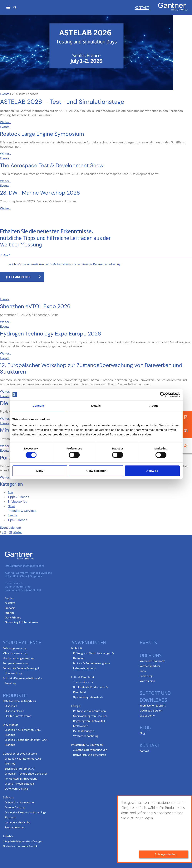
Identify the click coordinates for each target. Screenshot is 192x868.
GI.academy (147, 716)
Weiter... (5, 122)
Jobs (143, 671)
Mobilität (77, 648)
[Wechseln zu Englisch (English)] (9, 598)
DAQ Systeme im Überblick (19, 701)
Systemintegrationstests (88, 697)
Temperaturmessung (16, 663)
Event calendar (11, 528)
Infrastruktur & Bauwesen (87, 745)
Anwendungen (89, 642)
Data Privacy (13, 618)
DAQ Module (11, 725)
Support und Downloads (155, 696)
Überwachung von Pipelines (90, 716)
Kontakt (142, 7)
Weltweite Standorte (152, 661)
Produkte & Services (22, 511)
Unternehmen (29, 622)
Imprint (9, 613)
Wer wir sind (147, 681)
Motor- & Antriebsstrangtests (92, 663)
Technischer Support (153, 706)
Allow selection (96, 471)
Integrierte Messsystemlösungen (23, 841)
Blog (145, 727)
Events (5, 94)
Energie (76, 706)
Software (8, 797)
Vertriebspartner (150, 666)
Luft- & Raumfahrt (83, 677)
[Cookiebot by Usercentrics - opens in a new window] (163, 394)
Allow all (152, 471)
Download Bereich (151, 711)
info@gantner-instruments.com (24, 566)
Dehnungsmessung (15, 648)
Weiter (17, 532)
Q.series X (11, 706)
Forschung (146, 676)
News (12, 506)
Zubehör (8, 836)
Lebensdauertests (84, 668)
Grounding (11, 622)
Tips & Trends (17, 520)
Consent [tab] (38, 406)
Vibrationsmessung (15, 653)
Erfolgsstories (17, 501)
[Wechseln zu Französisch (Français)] (10, 608)
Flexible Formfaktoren (18, 716)
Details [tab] (96, 406)
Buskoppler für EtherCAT (20, 769)
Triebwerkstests (83, 682)
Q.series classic (14, 711)
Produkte (15, 695)
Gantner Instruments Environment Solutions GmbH (23, 588)
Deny (40, 471)
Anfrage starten (165, 854)
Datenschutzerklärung (107, 264)
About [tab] (154, 406)
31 (11, 532)
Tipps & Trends (18, 497)
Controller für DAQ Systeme (20, 754)
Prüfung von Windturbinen (89, 711)
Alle (10, 492)
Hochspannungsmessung (19, 658)
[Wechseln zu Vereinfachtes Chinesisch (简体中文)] (10, 603)
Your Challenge (22, 642)
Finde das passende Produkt (21, 846)
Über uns (151, 655)
